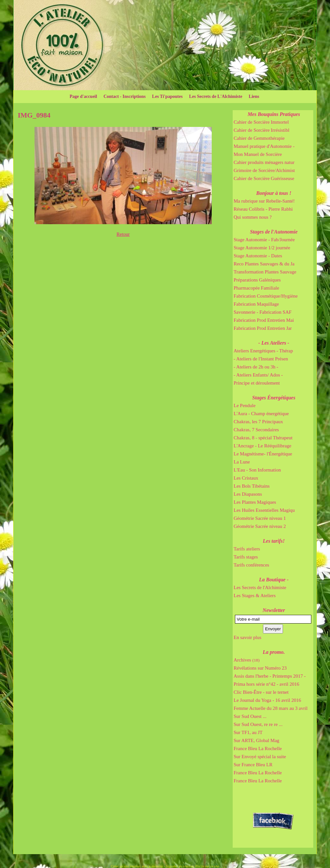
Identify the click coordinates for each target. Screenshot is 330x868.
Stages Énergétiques (274, 398)
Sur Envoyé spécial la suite (260, 757)
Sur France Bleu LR (253, 765)
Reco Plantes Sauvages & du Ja (264, 264)
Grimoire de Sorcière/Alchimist (264, 170)
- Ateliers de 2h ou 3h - (256, 367)
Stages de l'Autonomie (274, 232)
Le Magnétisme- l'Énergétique (263, 454)
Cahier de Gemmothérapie (259, 138)
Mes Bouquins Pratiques (274, 114)
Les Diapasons (248, 494)
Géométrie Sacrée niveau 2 (260, 526)
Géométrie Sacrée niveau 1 (260, 518)
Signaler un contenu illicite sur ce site (193, 866)
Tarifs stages (246, 557)
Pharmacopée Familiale (256, 288)
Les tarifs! (274, 541)
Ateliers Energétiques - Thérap (263, 351)
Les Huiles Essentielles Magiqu (264, 510)
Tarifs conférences (251, 565)
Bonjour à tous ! (274, 193)
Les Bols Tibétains (252, 486)
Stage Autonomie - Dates (258, 256)
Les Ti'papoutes (167, 96)
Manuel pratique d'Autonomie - (264, 146)
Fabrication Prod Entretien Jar (263, 328)
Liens (254, 96)
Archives (247, 660)
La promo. (274, 652)
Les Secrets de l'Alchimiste (260, 587)
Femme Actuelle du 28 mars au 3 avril (271, 708)
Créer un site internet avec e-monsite (137, 866)
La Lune (242, 462)
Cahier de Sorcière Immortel (261, 122)
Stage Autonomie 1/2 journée (262, 248)
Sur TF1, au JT (248, 732)
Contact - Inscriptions (125, 96)
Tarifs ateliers (247, 549)
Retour (123, 234)
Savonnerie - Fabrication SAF (263, 312)
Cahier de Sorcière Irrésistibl (262, 130)
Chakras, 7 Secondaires (256, 430)
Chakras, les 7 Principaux (258, 422)
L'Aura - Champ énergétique (261, 414)
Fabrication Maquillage (256, 304)
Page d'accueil (83, 96)
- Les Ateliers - (274, 343)
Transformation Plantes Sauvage (265, 272)
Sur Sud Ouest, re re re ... (258, 724)
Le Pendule (245, 405)
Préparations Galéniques (257, 280)
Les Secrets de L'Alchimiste (216, 96)
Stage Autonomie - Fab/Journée (264, 240)
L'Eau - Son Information (257, 470)
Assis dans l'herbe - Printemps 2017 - (270, 676)
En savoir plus (247, 637)
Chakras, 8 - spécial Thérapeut (263, 438)
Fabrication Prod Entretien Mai (264, 320)
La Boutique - (274, 580)
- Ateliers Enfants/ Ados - (258, 375)
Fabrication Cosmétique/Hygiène (266, 296)
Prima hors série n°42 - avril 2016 (266, 684)
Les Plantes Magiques (255, 502)
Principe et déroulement (257, 383)
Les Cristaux (246, 478)
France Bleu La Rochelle (258, 749)
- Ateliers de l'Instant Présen (261, 359)
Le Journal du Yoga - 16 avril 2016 (267, 700)
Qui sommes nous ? (253, 217)
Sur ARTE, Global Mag (257, 740)
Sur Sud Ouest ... (250, 716)
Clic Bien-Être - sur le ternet (261, 692)
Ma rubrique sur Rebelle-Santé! (264, 201)
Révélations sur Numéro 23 (260, 668)
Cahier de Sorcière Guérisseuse (264, 178)
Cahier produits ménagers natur (264, 162)
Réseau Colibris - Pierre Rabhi (263, 209)
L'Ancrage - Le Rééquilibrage (262, 446)
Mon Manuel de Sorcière (258, 154)
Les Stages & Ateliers (255, 596)
